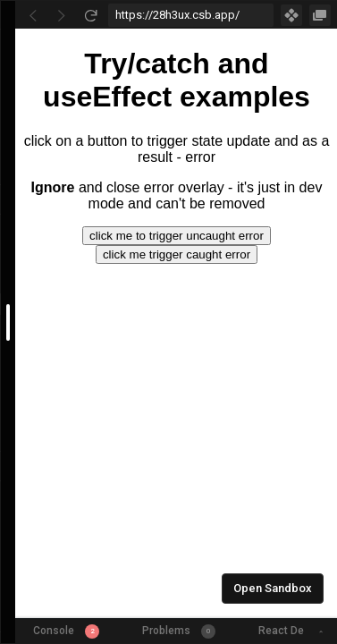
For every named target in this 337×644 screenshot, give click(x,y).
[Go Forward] (62, 15)
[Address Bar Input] (191, 15)
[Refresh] (90, 15)
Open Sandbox (273, 588)
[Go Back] (33, 15)
